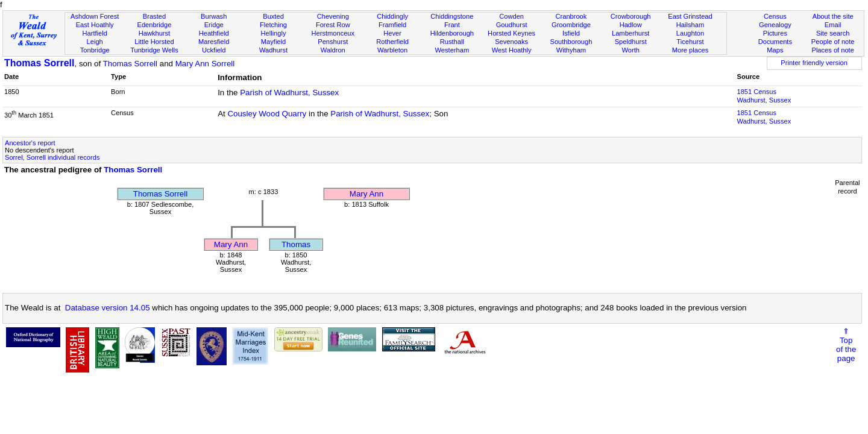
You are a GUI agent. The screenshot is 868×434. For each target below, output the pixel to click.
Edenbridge (155, 25)
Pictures (775, 33)
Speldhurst (631, 42)
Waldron (333, 50)
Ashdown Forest (95, 16)
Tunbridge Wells (154, 50)
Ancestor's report (30, 143)
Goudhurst (512, 25)
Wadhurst (273, 50)
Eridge (214, 25)
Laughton (690, 33)
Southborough (571, 42)
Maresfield (214, 42)
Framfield (392, 25)
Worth (630, 50)
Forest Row (333, 25)
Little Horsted (154, 42)
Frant (452, 25)
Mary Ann (366, 194)
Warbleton (392, 50)
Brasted (154, 16)
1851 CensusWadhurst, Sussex (764, 96)
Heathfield (214, 33)
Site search (833, 33)
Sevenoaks (511, 42)
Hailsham (690, 25)
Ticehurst (690, 42)
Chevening (333, 16)
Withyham (571, 50)
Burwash (214, 16)
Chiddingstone (452, 16)
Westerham (452, 50)
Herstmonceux (333, 33)
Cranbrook (571, 16)
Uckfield (214, 50)
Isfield (571, 33)
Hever (392, 33)
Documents (775, 42)
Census (775, 16)
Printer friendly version (814, 63)
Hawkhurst (154, 33)
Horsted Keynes (511, 33)
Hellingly (274, 33)
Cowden (511, 16)
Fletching (273, 25)
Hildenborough (452, 33)
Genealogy (775, 25)
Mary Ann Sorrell (205, 64)
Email (833, 25)
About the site (833, 16)
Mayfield (273, 42)
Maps (775, 50)
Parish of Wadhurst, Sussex (289, 93)
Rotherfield (392, 42)
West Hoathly (512, 50)
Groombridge (571, 25)
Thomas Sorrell (39, 63)
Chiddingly (392, 16)
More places (690, 50)
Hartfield (94, 33)
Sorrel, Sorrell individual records (52, 157)
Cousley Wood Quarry (267, 114)
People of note (833, 42)
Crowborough (631, 16)
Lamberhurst (631, 33)
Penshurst (333, 42)
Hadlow (631, 25)
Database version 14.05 (108, 308)
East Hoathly (95, 25)
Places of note (832, 50)
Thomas (296, 244)
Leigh (95, 42)
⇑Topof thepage (846, 345)
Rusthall (452, 42)
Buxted (273, 16)
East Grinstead (690, 16)
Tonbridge (95, 50)
